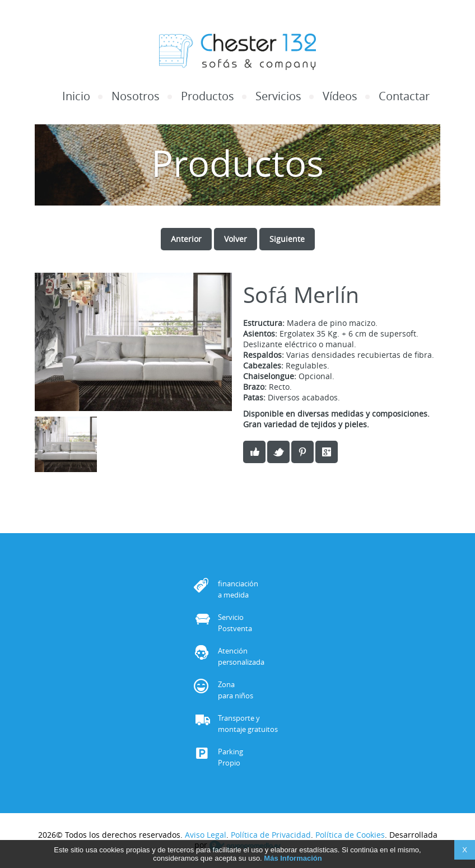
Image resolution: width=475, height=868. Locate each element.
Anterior (186, 239)
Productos (208, 96)
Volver (236, 239)
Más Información (293, 860)
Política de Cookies (350, 835)
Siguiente (287, 239)
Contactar (404, 96)
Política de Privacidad (271, 835)
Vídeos (340, 96)
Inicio (76, 96)
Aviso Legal (206, 835)
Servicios (278, 96)
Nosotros (136, 96)
